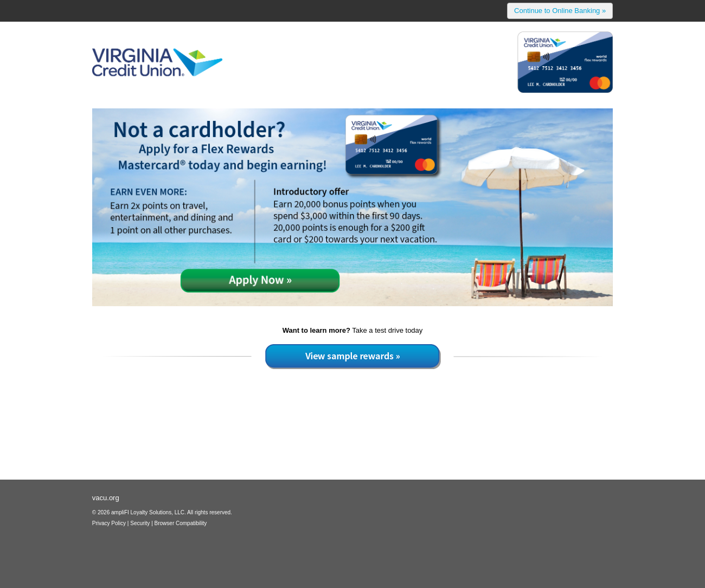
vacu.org (106, 498)
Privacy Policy (109, 523)
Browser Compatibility (181, 523)
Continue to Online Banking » (560, 11)
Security (140, 523)
